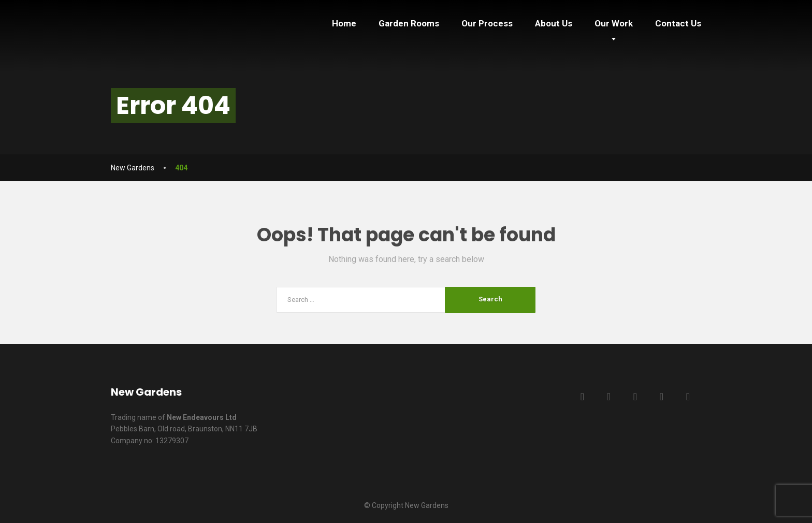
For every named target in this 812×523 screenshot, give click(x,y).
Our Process (487, 23)
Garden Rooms (409, 23)
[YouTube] (662, 397)
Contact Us (678, 23)
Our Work (614, 23)
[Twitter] (609, 397)
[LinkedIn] (635, 397)
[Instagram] (688, 397)
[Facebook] (582, 397)
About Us (554, 23)
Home (344, 23)
